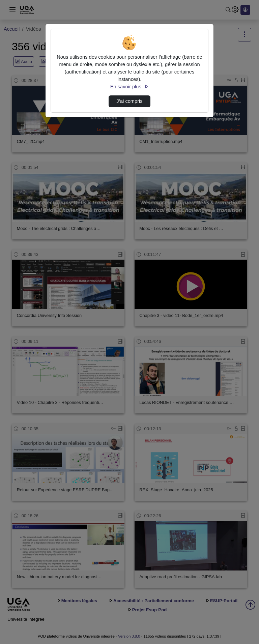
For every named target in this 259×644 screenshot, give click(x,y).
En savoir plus (129, 87)
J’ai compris (129, 101)
